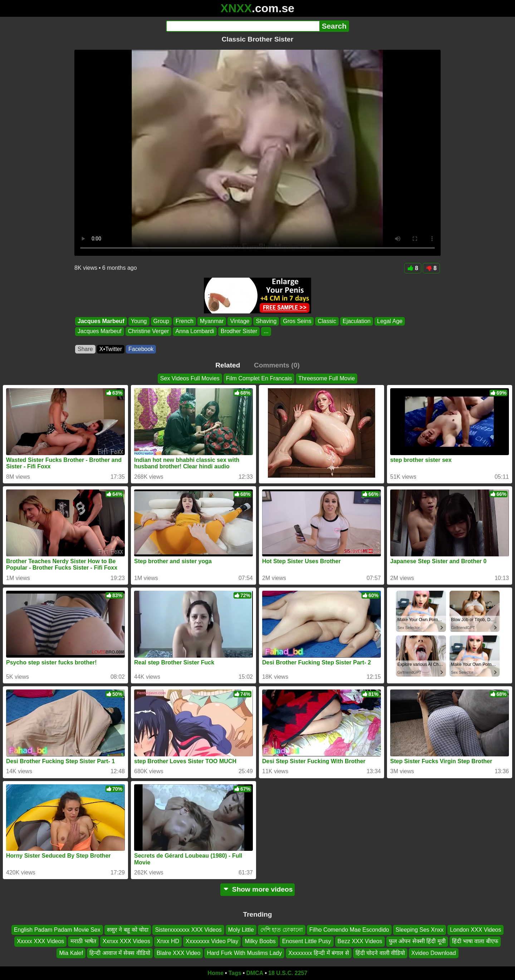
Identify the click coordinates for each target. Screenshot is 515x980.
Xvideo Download (434, 953)
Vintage (240, 321)
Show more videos (258, 889)
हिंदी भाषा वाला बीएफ (475, 942)
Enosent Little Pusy (307, 942)
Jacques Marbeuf (101, 321)
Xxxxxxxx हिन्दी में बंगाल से (318, 953)
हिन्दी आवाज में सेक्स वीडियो (120, 953)
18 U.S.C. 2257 (288, 973)
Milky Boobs (260, 942)
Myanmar (212, 321)
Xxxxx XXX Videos (40, 942)
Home (216, 973)
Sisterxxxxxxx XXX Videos (188, 930)
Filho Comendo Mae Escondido (349, 930)
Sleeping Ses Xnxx (420, 930)
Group (161, 321)
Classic (327, 321)
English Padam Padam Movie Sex (57, 930)
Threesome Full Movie (327, 378)
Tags (235, 973)
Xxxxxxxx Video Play (212, 942)
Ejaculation (357, 321)
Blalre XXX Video (178, 953)
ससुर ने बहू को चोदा (128, 930)
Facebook (141, 349)
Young (139, 321)
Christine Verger (149, 331)
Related (228, 365)
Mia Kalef (71, 953)
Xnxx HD (168, 942)
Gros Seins (297, 321)
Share (85, 349)
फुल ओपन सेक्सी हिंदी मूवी (417, 942)
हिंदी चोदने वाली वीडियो (380, 953)
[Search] (243, 26)
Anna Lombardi (195, 331)
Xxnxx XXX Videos (126, 942)
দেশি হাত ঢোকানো (282, 930)
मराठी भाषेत (83, 942)
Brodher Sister (239, 331)
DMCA (255, 973)
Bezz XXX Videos (360, 942)
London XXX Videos (475, 930)
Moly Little (241, 930)
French (185, 321)
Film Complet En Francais (259, 378)
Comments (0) (277, 365)
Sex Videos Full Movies (190, 378)
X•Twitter (111, 349)
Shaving (266, 321)
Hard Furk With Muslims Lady (244, 953)
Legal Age (390, 321)
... (266, 331)
